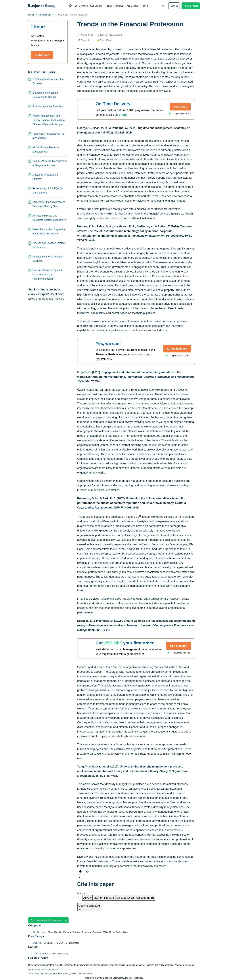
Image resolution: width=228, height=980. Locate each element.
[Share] (80, 878)
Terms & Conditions (38, 974)
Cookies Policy (85, 974)
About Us (52, 932)
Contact (96, 932)
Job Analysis (56, 299)
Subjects (37, 943)
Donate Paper (72, 943)
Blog (146, 6)
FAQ (105, 932)
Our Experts (96, 6)
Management (115, 35)
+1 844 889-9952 (41, 954)
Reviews (119, 6)
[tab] (87, 898)
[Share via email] (87, 872)
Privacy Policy (70, 974)
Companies (49, 943)
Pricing (108, 6)
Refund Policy (55, 974)
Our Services (81, 6)
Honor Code (115, 932)
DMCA (60, 943)
